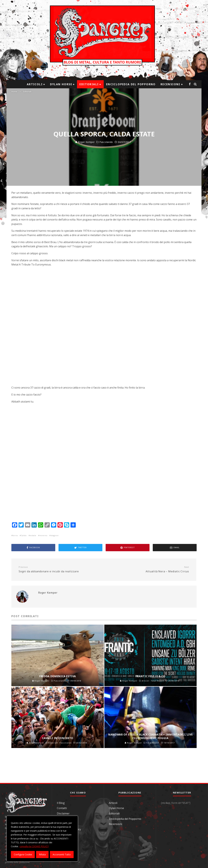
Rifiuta (42, 854)
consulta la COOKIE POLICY (34, 846)
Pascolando (106, 142)
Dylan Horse (61, 84)
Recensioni (170, 84)
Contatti (62, 808)
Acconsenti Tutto (62, 854)
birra (15, 535)
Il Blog (61, 803)
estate (33, 535)
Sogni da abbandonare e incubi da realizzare (60, 569)
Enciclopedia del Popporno (131, 84)
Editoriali (89, 84)
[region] (42, 839)
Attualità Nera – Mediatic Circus (148, 569)
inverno (43, 535)
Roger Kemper (85, 142)
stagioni (55, 535)
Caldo (24, 535)
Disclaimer (63, 813)
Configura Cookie (23, 854)
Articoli (35, 84)
